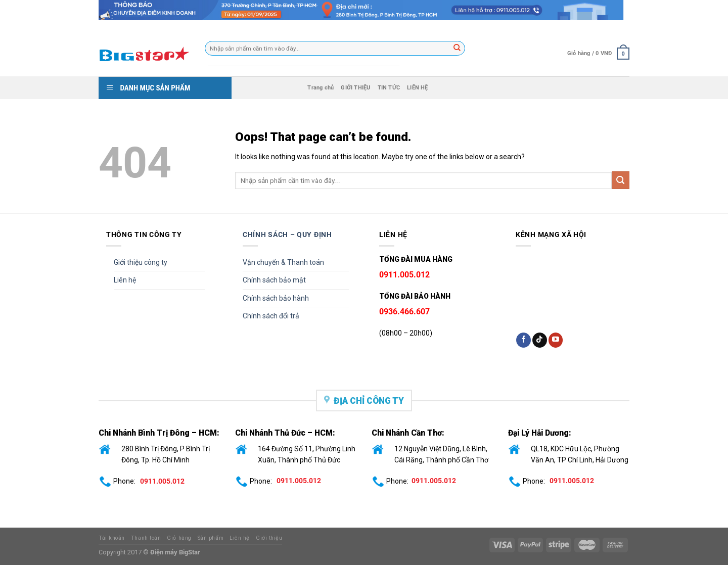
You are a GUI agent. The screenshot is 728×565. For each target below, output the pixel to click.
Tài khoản (112, 538)
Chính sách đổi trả (271, 316)
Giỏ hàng (179, 538)
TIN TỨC (389, 88)
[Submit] (621, 180)
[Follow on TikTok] (540, 340)
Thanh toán (146, 538)
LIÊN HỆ (418, 88)
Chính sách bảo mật (274, 280)
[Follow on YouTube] (556, 340)
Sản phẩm (211, 538)
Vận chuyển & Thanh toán (283, 262)
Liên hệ (125, 280)
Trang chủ (321, 88)
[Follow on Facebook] (524, 340)
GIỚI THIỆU (355, 88)
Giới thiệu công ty (141, 262)
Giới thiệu (269, 538)
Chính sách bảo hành (276, 298)
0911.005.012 (162, 481)
